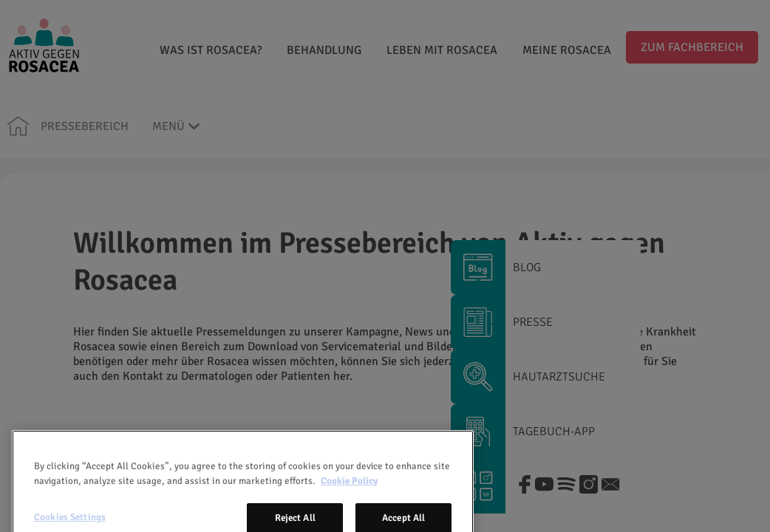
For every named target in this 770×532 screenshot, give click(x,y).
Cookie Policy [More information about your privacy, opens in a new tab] (349, 501)
